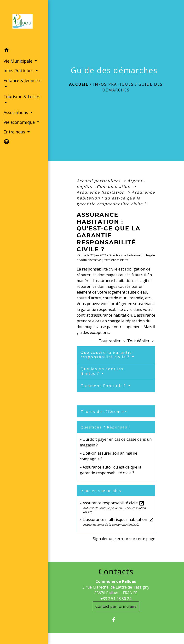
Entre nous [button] (15, 132)
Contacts (116, 572)
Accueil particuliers (99, 181)
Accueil (79, 84)
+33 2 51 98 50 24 (116, 599)
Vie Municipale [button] (19, 61)
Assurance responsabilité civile (114, 503)
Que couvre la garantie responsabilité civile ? (106, 355)
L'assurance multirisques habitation (118, 519)
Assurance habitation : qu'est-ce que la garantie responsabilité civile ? (116, 198)
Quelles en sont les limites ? (102, 371)
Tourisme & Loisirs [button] (22, 96)
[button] (24, 51)
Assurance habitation (101, 192)
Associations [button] (16, 112)
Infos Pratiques (113, 84)
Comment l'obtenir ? (104, 386)
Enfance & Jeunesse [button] (23, 80)
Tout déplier (141, 341)
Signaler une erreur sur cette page (124, 539)
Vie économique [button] (20, 122)
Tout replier (113, 341)
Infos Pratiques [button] (19, 71)
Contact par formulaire (116, 606)
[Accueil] (24, 23)
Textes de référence (102, 411)
